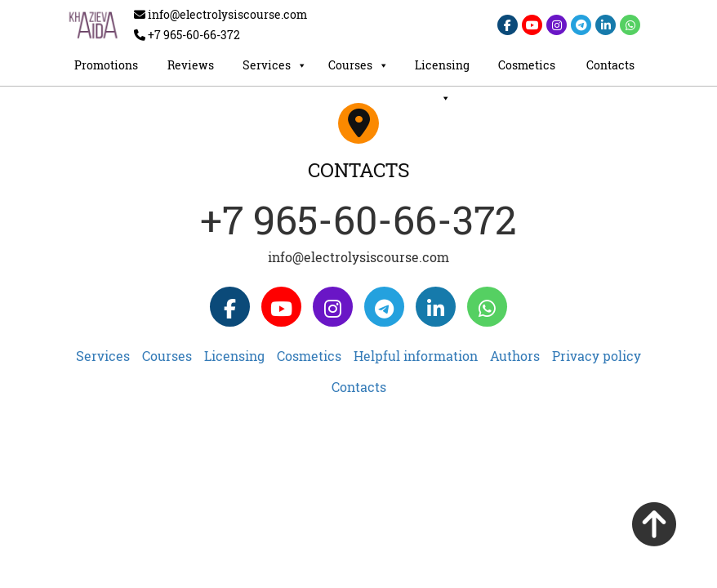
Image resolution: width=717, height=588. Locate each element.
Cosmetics (527, 65)
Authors (515, 356)
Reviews (191, 65)
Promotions (106, 65)
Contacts (610, 65)
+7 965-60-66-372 (358, 219)
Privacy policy (597, 356)
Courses (358, 65)
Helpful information (416, 356)
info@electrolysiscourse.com (358, 257)
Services (275, 65)
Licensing (442, 69)
